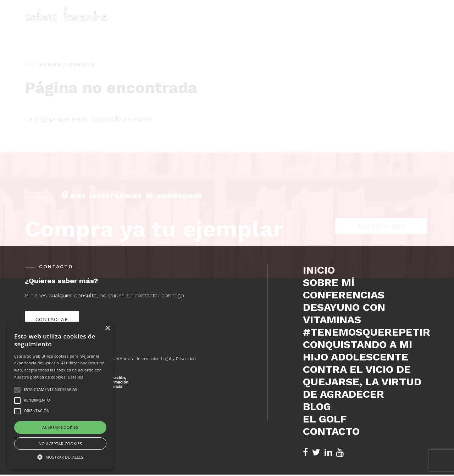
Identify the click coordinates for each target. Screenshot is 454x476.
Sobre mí (267, 23)
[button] (60, 457)
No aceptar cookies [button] (60, 444)
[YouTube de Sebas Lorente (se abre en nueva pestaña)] (340, 452)
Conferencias (311, 23)
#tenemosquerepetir (366, 332)
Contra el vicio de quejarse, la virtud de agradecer (362, 382)
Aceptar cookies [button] (60, 427)
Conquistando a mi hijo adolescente (358, 351)
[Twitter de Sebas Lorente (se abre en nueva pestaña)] (316, 452)
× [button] (107, 328)
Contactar (52, 319)
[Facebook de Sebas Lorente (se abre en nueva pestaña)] (305, 452)
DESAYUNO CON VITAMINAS (344, 313)
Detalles (76, 377)
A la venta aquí (381, 194)
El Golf (377, 23)
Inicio (236, 23)
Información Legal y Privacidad (170, 359)
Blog (349, 23)
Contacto (414, 23)
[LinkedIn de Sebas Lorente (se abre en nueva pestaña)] (328, 452)
